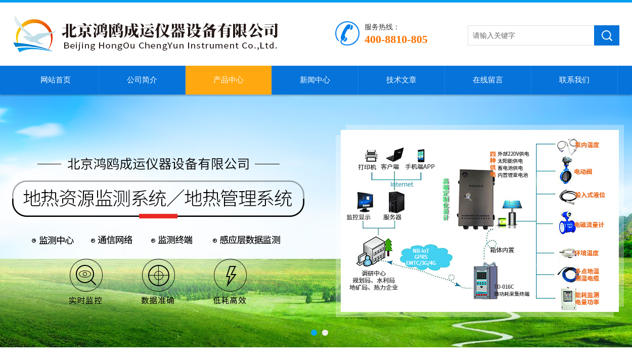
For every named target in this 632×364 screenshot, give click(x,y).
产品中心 (229, 80)
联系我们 (574, 80)
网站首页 (56, 80)
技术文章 (401, 80)
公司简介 (142, 80)
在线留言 (488, 80)
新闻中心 (315, 80)
